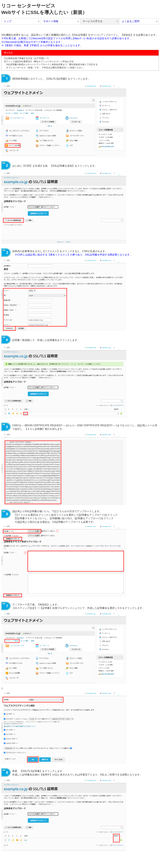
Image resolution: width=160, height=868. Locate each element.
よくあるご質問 (131, 21)
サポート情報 (51, 21)
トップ (8, 21)
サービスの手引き (93, 21)
